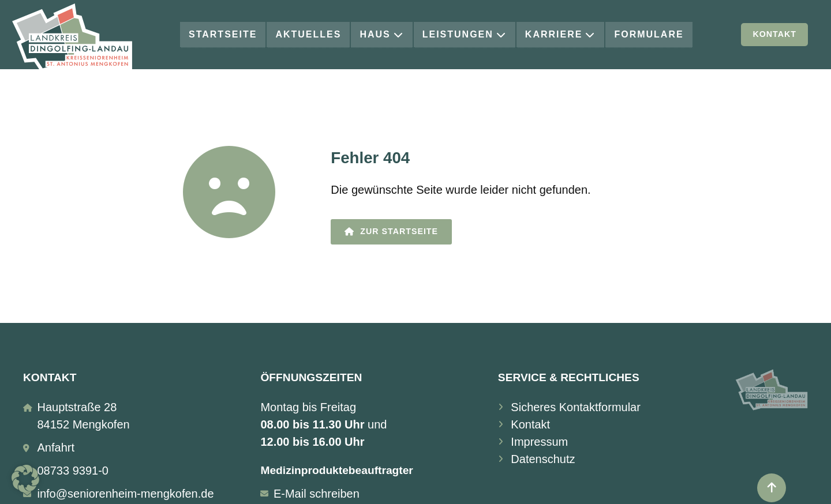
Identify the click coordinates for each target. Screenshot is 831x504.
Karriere (561, 34)
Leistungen (465, 34)
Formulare (649, 34)
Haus (381, 34)
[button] (25, 479)
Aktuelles (308, 34)
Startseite (223, 34)
